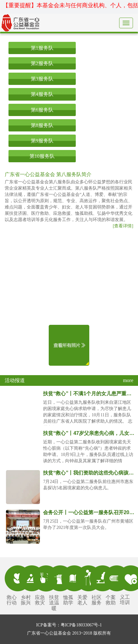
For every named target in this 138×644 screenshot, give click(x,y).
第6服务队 (42, 110)
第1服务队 (42, 48)
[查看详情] (123, 226)
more (128, 380)
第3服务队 (42, 79)
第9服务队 (42, 141)
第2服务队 (42, 63)
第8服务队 (42, 125)
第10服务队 (42, 156)
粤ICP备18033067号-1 (81, 625)
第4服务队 (42, 94)
